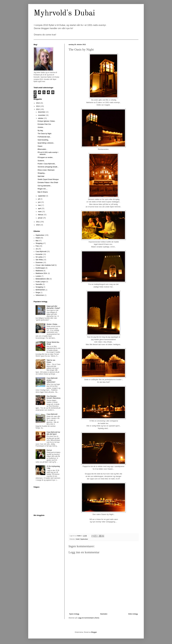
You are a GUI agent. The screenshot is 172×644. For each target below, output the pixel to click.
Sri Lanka (39, 257)
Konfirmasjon (40, 268)
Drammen (39, 263)
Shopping (39, 243)
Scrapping (39, 287)
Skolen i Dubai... (52, 324)
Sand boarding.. (43, 140)
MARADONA (40, 290)
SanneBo (39, 284)
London (38, 276)
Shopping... (42, 173)
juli (39, 199)
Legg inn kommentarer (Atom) (88, 618)
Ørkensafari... (42, 149)
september (42, 196)
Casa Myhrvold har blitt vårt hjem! (53, 433)
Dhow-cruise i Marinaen (46, 170)
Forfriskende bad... (44, 137)
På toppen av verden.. (45, 157)
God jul (49, 450)
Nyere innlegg (74, 614)
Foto (37, 246)
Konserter (39, 254)
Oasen (40, 146)
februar (41, 215)
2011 (38, 222)
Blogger (94, 632)
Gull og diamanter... (45, 186)
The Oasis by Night (44, 134)
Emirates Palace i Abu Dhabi (48, 183)
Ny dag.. (41, 131)
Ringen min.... (43, 189)
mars (40, 212)
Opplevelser (84, 539)
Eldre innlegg (133, 614)
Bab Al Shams (43, 192)
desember (42, 112)
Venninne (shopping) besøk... (48, 167)
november (42, 115)
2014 (38, 103)
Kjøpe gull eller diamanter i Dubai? (53, 307)
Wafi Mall (41, 176)
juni (40, 202)
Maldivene (39, 271)
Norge (38, 293)
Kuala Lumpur (41, 282)
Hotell (78, 539)
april (40, 209)
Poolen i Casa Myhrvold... (47, 164)
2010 (38, 225)
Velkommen (40, 295)
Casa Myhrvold (41, 252)
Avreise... (41, 127)
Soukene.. (41, 161)
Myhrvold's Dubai (64, 13)
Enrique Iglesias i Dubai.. (47, 121)
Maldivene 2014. (42, 273)
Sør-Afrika (39, 260)
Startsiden (104, 614)
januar (41, 218)
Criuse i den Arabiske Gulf (45, 265)
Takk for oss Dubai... (51, 361)
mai (40, 205)
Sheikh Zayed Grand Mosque (48, 179)
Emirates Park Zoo (44, 124)
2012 (38, 109)
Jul (37, 249)
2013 (38, 106)
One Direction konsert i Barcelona (54, 397)
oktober (41, 118)
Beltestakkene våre (42, 279)
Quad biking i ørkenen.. (46, 143)
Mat (37, 241)
